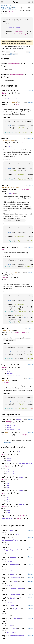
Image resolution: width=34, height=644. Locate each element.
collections (5, 9)
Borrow (13, 557)
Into (15, 581)
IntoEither (15, 595)
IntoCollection (17, 589)
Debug (19, 419)
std (14, 7)
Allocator (11, 27)
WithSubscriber (17, 636)
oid (11, 5)
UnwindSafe (7, 518)
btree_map (13, 9)
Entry (16, 2)
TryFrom (17, 609)
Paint (13, 598)
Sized (17, 534)
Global (23, 516)
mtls (8, 5)
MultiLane (11, 632)
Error (5, 437)
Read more (7, 442)
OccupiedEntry (20, 34)
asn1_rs (4, 7)
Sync (21, 491)
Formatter (6, 435)
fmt (6, 433)
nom (8, 7)
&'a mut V (26, 143)
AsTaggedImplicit (10, 550)
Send (21, 477)
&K (13, 193)
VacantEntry (18, 32)
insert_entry (8, 330)
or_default (7, 380)
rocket (3, 5)
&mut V (15, 281)
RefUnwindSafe (26, 463)
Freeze (22, 452)
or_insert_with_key (11, 187)
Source (12, 14)
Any (12, 530)
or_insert (13, 102)
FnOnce (10, 147)
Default (10, 373)
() (26, 435)
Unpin (22, 504)
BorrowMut (15, 564)
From (12, 574)
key (10, 247)
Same (12, 605)
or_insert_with (9, 141)
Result (21, 435)
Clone (18, 27)
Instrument (15, 578)
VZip (15, 628)
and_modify (13, 273)
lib (11, 7)
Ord (8, 97)
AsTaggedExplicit (10, 540)
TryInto (17, 619)
